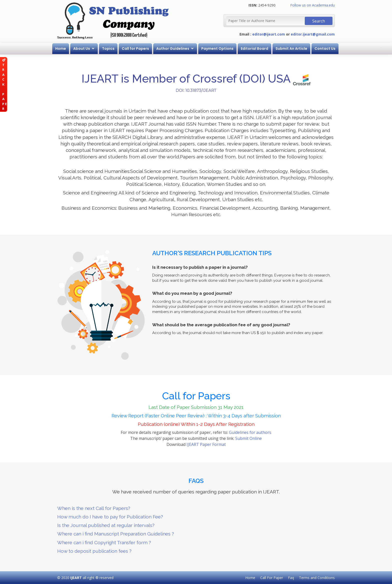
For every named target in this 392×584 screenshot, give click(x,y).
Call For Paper (272, 578)
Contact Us (325, 49)
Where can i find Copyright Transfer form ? (104, 542)
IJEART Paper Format (206, 444)
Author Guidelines (173, 49)
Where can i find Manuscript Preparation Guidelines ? (116, 534)
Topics (108, 49)
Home (61, 49)
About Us (82, 49)
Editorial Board (254, 49)
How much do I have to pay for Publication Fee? (110, 517)
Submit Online (248, 438)
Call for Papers (135, 49)
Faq (291, 578)
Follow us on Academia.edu (312, 5)
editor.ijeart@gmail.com (313, 34)
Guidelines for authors (250, 432)
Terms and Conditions (317, 578)
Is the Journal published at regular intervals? (106, 525)
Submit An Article (291, 49)
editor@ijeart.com (269, 34)
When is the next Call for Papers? (94, 508)
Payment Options (217, 49)
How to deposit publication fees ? (94, 551)
